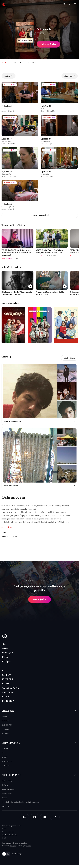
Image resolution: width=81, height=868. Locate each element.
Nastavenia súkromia (8, 832)
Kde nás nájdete (7, 794)
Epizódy (14, 63)
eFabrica (28, 846)
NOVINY (5, 749)
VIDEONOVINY (8, 761)
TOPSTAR (5, 721)
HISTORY (5, 734)
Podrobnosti (25, 63)
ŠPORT (4, 757)
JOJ (4, 671)
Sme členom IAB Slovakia (9, 835)
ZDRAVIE (5, 729)
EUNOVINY (6, 766)
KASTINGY (7, 692)
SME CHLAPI (7, 725)
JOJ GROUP (8, 701)
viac (61, 38)
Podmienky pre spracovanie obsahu (12, 826)
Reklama (5, 785)
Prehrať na (48, 44)
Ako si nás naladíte (8, 789)
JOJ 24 (5, 657)
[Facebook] (24, 817)
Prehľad (4, 63)
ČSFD (41, 34)
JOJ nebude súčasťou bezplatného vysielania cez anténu (20, 802)
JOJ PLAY (7, 675)
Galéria (35, 63)
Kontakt (4, 838)
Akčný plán (6, 806)
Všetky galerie (69, 358)
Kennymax (13, 846)
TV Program (8, 653)
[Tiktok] (55, 817)
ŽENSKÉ (5, 717)
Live (4, 644)
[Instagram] (35, 817)
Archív (5, 648)
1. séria (9, 76)
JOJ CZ (5, 697)
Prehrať (40, 599)
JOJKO (5, 684)
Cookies (4, 829)
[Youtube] (45, 817)
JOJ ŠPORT (7, 679)
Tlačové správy (7, 781)
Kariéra (4, 798)
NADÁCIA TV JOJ (11, 688)
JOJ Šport (7, 661)
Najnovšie (70, 76)
